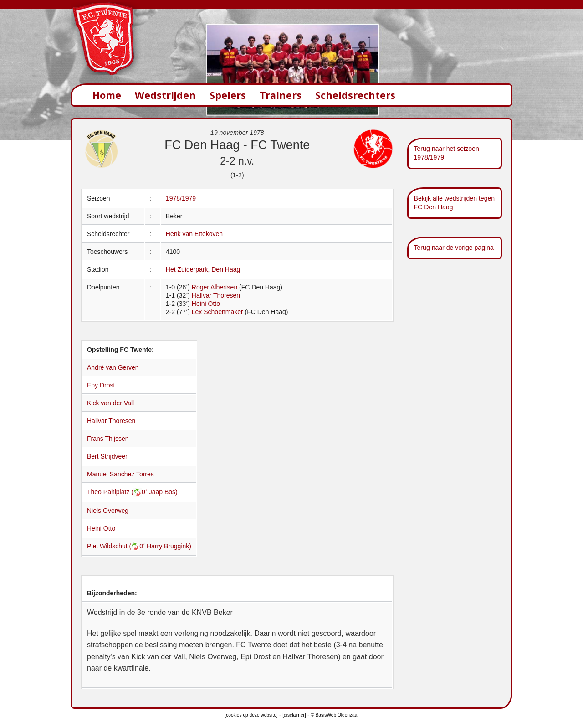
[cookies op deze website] (251, 715)
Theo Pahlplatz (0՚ (118, 492)
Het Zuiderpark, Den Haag (203, 269)
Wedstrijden (165, 95)
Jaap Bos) (163, 492)
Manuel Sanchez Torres (120, 474)
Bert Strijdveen (108, 456)
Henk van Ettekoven (194, 234)
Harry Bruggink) (169, 546)
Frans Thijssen (108, 439)
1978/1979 (181, 198)
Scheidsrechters (355, 95)
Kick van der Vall (110, 403)
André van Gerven (113, 367)
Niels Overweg (108, 511)
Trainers (281, 95)
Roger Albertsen (215, 287)
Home (107, 95)
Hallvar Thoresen (216, 295)
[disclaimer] (294, 715)
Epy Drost (101, 385)
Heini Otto (206, 304)
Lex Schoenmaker (217, 312)
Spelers (228, 95)
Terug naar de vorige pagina (454, 248)
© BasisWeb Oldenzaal (334, 715)
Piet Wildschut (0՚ (117, 546)
